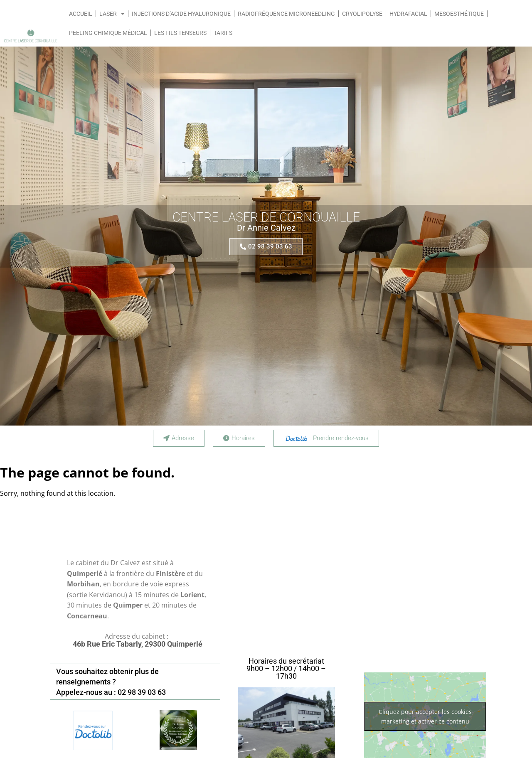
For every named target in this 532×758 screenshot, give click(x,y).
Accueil (81, 14)
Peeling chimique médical (108, 33)
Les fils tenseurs (180, 33)
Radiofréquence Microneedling (286, 14)
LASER (112, 14)
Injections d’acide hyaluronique (181, 14)
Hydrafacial (408, 14)
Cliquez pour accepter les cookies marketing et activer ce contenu (425, 716)
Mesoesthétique (459, 14)
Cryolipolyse (362, 14)
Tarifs (223, 33)
